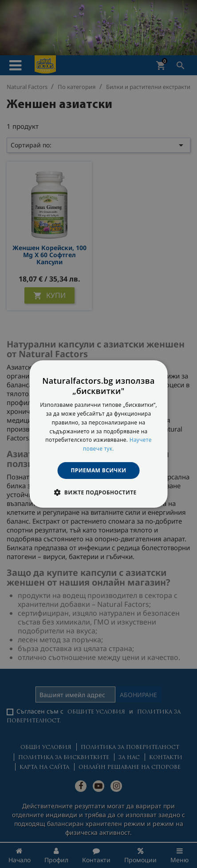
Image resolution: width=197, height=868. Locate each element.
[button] (98, 492)
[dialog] (99, 434)
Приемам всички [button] (99, 470)
